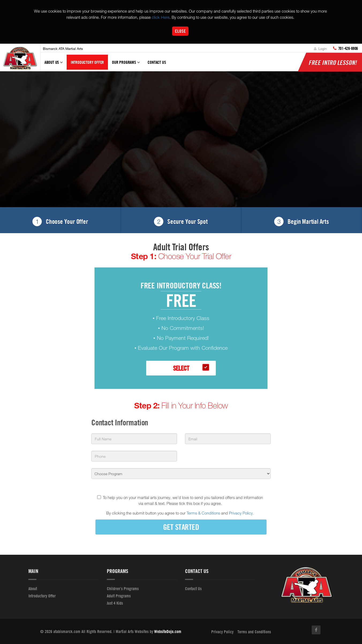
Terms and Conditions (254, 632)
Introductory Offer (87, 62)
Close (180, 31)
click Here (161, 17)
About (33, 589)
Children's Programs (123, 589)
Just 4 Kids (115, 603)
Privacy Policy (222, 632)
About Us (54, 65)
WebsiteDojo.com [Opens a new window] (168, 631)
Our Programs (126, 65)
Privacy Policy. (241, 513)
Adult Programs (119, 596)
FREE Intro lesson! (333, 63)
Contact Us (157, 62)
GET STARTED (181, 527)
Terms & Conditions (203, 513)
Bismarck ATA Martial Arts (63, 49)
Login (320, 49)
